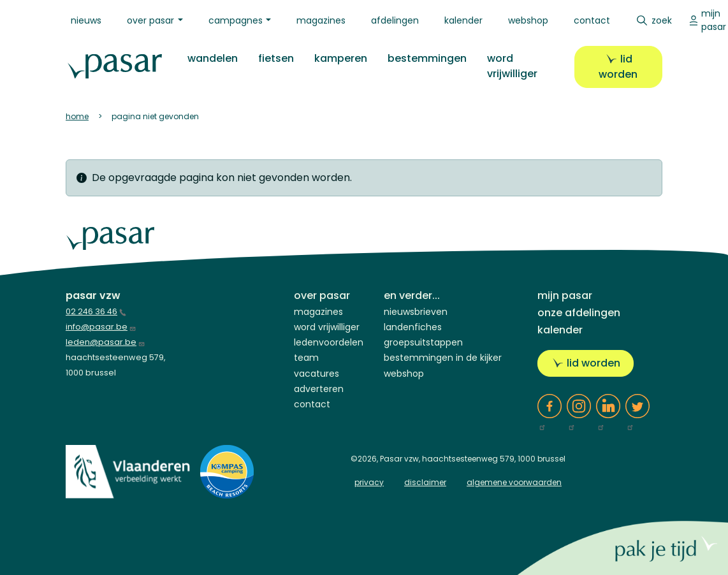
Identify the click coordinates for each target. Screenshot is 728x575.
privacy (369, 482)
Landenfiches (413, 327)
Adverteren (319, 389)
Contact (592, 20)
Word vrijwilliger (511, 66)
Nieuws (86, 20)
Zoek (662, 20)
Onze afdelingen (579, 313)
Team (306, 358)
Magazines (321, 20)
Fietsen (275, 58)
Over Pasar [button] (150, 20)
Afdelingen (395, 20)
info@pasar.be (101, 327)
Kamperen (339, 58)
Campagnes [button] (236, 20)
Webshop (528, 20)
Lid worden (618, 67)
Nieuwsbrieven (416, 312)
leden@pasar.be (106, 342)
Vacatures (317, 374)
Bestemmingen (426, 58)
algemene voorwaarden (514, 482)
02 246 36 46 (96, 311)
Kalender (463, 20)
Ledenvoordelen (329, 342)
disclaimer (425, 482)
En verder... (412, 295)
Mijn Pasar (565, 295)
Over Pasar (322, 295)
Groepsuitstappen (423, 342)
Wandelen (211, 58)
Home (77, 116)
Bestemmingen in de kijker (443, 358)
